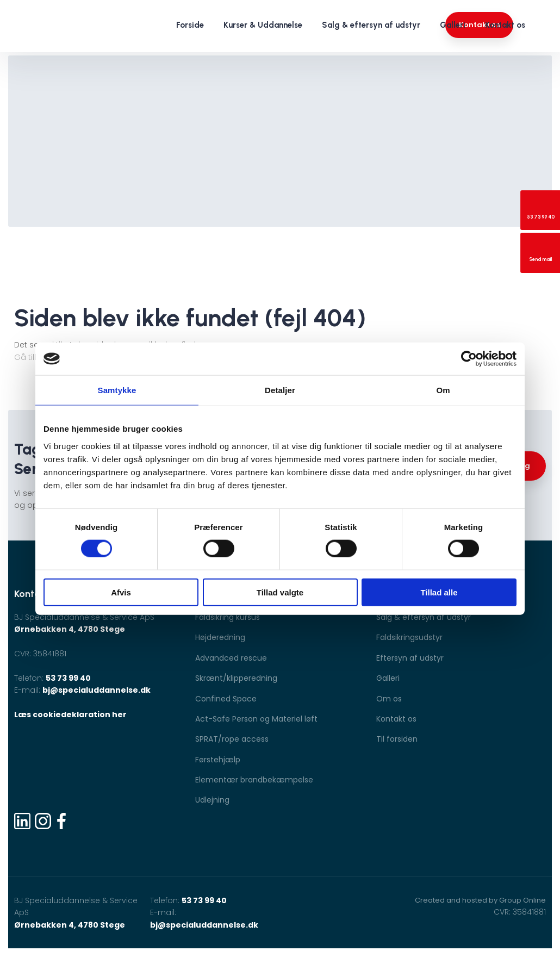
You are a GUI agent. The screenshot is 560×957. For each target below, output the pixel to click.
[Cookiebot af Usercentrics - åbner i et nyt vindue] (469, 359)
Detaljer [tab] (280, 390)
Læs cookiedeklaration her (70, 714)
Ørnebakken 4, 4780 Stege (70, 629)
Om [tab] (443, 390)
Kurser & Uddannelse (263, 25)
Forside (190, 25)
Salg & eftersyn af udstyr (371, 25)
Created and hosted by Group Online (480, 900)
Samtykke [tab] (117, 390)
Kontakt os (505, 25)
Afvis (121, 592)
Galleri (453, 25)
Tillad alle (439, 592)
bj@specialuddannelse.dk (97, 690)
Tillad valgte (280, 592)
